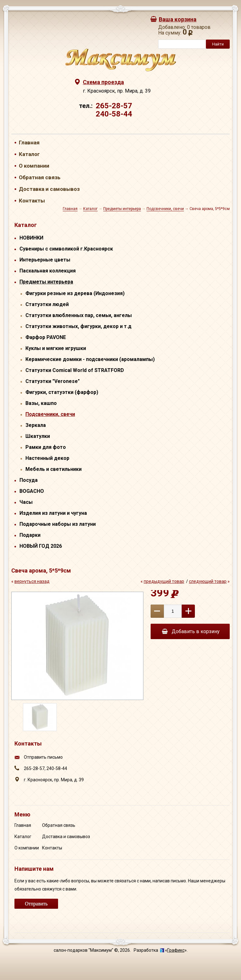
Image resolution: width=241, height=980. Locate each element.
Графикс (176, 950)
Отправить (36, 904)
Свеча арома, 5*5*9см (210, 209)
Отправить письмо (43, 757)
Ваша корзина (178, 19)
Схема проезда (103, 82)
